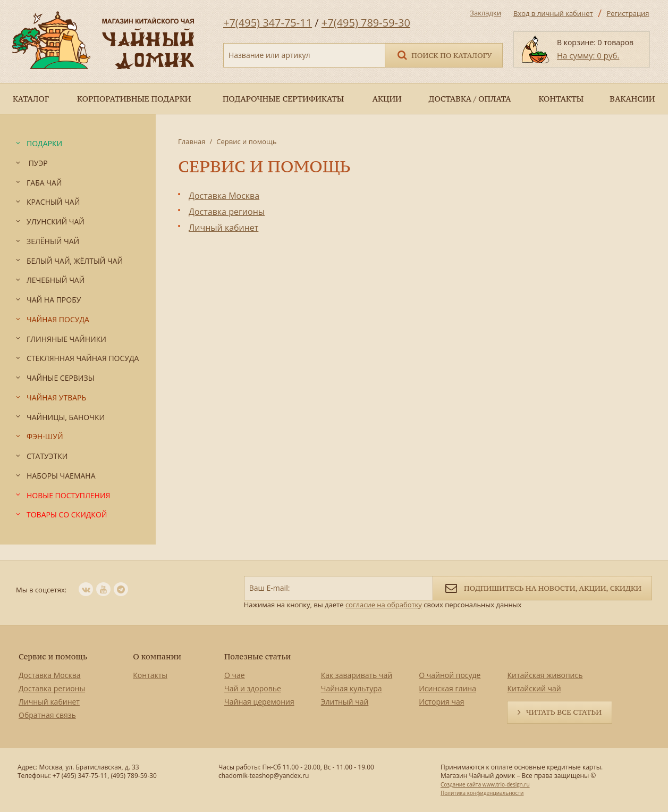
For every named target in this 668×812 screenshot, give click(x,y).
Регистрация (628, 13)
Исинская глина (447, 688)
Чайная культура (352, 688)
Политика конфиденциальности (482, 793)
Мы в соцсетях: (41, 590)
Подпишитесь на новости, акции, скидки (542, 587)
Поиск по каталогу (444, 55)
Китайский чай (534, 688)
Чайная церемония (259, 702)
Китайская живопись (545, 675)
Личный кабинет (49, 702)
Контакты (150, 675)
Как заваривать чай (357, 675)
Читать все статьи (564, 712)
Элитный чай (345, 702)
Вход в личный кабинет (553, 13)
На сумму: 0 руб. (588, 55)
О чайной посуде (450, 675)
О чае (235, 675)
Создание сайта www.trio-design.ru (485, 784)
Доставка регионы (52, 688)
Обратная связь (47, 715)
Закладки (485, 13)
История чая (441, 702)
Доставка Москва (50, 675)
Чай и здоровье (253, 688)
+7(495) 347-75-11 (268, 23)
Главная (192, 141)
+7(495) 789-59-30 (366, 23)
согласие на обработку (384, 605)
